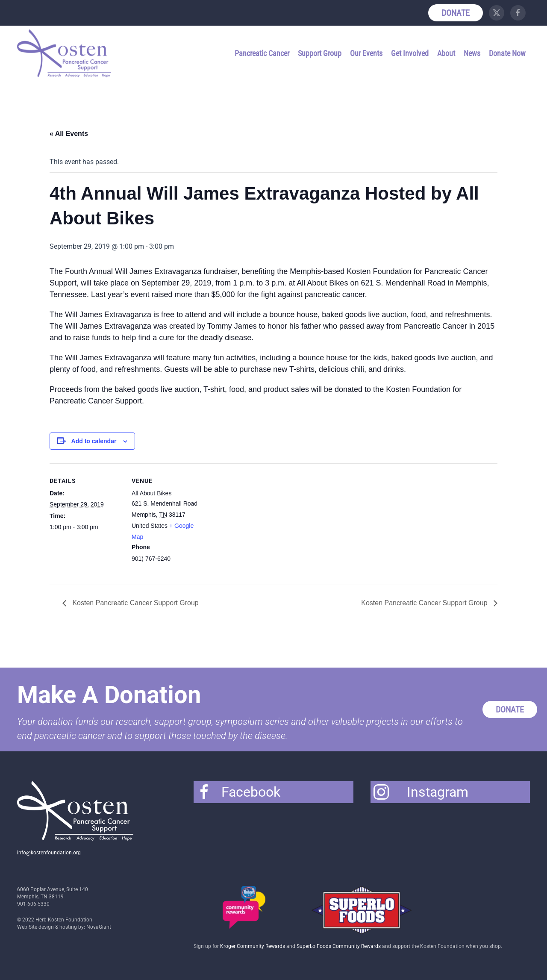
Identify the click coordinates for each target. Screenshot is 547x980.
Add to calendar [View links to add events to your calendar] (94, 441)
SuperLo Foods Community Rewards (339, 946)
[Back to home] (65, 53)
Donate (456, 13)
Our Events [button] (366, 53)
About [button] (446, 53)
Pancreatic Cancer (262, 53)
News (472, 53)
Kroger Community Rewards (253, 946)
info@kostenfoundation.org (49, 853)
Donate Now (507, 53)
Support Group (320, 53)
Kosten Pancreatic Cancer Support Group (135, 603)
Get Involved (410, 53)
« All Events (69, 134)
